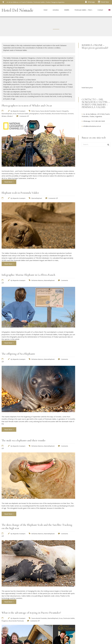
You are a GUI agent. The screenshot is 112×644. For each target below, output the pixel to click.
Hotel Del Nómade (17, 10)
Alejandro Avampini (19, 111)
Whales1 (10, 116)
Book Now (103, 2)
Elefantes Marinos (37, 280)
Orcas (15, 114)
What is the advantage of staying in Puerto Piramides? (31, 613)
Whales (4, 116)
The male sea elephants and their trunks (23, 440)
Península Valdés (23, 114)
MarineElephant (7, 114)
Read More (9, 182)
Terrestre (71, 114)
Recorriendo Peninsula (59, 114)
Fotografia (65, 111)
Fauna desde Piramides (48, 111)
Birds (33, 111)
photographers (34, 114)
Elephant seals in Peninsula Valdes (20, 193)
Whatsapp (90, 2)
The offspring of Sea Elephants (18, 354)
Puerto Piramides (46, 114)
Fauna (38, 111)
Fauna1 (59, 111)
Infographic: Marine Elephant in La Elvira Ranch (28, 275)
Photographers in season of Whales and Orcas (27, 105)
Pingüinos (5, 621)
